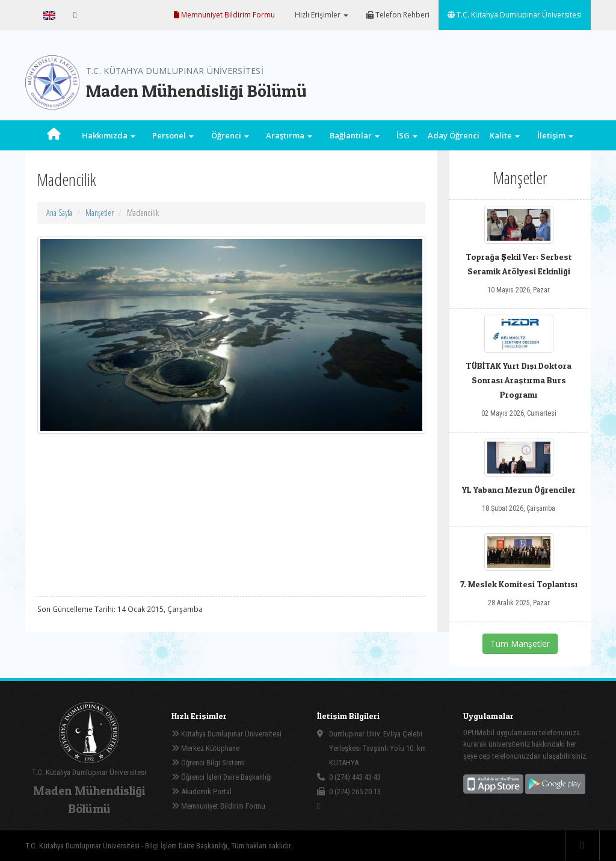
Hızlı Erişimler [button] (321, 15)
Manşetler (100, 213)
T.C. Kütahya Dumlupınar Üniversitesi (515, 15)
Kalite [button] (505, 135)
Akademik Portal (202, 792)
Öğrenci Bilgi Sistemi (208, 763)
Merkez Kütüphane (205, 748)
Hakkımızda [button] (109, 135)
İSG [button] (407, 135)
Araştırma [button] (289, 135)
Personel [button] (173, 135)
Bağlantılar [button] (355, 135)
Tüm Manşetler (520, 643)
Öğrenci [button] (230, 135)
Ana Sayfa (59, 213)
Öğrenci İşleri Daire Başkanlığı (222, 777)
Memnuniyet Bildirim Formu (224, 15)
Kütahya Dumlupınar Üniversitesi (226, 734)
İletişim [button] (555, 135)
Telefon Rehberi (398, 15)
